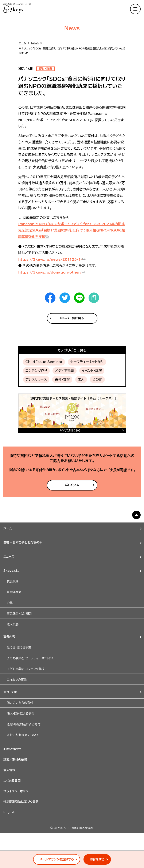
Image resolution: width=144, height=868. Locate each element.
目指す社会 (14, 592)
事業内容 (9, 637)
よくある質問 (12, 781)
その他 (97, 379)
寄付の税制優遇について (23, 735)
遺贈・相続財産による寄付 (24, 724)
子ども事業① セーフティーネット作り (31, 658)
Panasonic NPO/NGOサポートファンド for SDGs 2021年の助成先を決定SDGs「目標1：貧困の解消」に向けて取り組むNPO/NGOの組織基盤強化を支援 (72, 230)
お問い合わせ (12, 749)
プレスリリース (36, 379)
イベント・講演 (92, 371)
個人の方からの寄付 (20, 703)
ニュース (9, 557)
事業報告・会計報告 (19, 614)
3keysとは (11, 571)
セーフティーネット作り (87, 362)
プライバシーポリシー (17, 791)
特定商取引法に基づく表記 (21, 802)
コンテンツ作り (36, 371)
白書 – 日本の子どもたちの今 (23, 542)
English (9, 812)
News (35, 43)
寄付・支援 (62, 379)
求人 (81, 379)
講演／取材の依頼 (15, 760)
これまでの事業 (17, 680)
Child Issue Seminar (44, 362)
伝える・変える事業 (19, 647)
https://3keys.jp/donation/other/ (50, 272)
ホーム (23, 43)
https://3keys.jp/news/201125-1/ (50, 259)
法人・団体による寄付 (21, 714)
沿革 (10, 603)
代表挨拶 (13, 581)
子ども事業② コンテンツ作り (26, 669)
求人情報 (9, 770)
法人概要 (13, 624)
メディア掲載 (65, 371)
